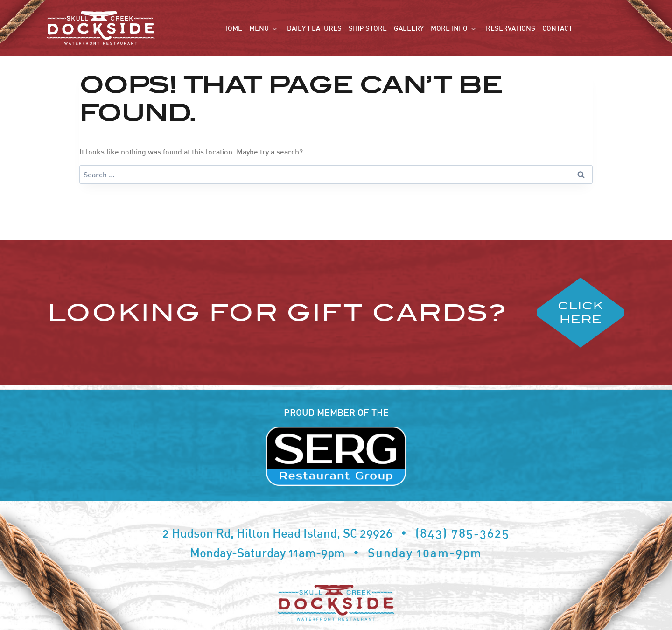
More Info (449, 28)
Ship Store (368, 28)
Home (233, 28)
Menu (259, 28)
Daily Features (314, 28)
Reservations (511, 28)
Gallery (409, 28)
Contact (557, 28)
